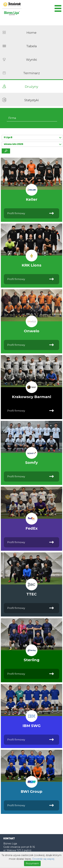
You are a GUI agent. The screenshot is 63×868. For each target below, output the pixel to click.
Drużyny (32, 87)
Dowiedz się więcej (43, 859)
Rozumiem (32, 863)
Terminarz (32, 73)
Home (32, 33)
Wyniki (32, 60)
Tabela (32, 46)
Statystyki (32, 100)
